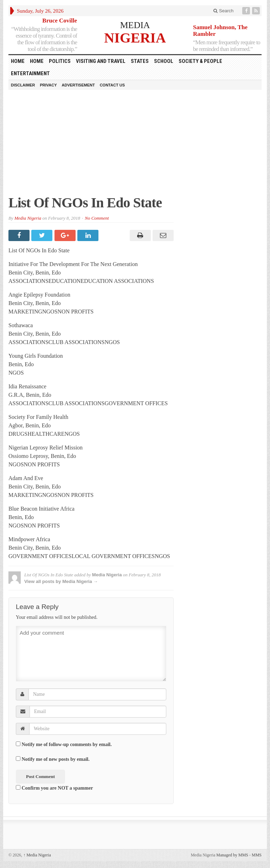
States (140, 61)
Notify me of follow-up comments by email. (67, 744)
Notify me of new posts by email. (56, 759)
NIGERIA (135, 37)
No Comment (97, 218)
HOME (18, 61)
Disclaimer (23, 85)
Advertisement (78, 85)
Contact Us (112, 85)
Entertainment (30, 73)
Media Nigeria (28, 218)
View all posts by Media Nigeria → (61, 581)
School (164, 61)
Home (37, 61)
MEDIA (135, 25)
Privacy (48, 85)
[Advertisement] (135, 146)
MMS (257, 855)
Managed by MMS (232, 855)
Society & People (200, 61)
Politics (60, 61)
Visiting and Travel (101, 61)
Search (223, 11)
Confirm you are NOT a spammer (54, 788)
